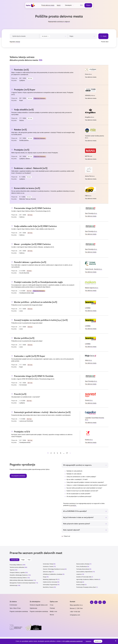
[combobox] (54, 36)
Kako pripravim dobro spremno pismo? (77, 524)
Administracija (13, 586)
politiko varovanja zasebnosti (74, 641)
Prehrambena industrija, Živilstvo (18, 578)
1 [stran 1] (48, 453)
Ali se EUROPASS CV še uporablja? (75, 511)
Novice (52, 615)
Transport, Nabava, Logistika (17, 573)
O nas (52, 605)
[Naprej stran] (70, 453)
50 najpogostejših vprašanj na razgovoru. (78, 465)
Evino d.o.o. (88, 74)
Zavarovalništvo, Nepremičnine (84, 572)
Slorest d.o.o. (89, 400)
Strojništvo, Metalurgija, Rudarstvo (19, 575)
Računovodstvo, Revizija (83, 564)
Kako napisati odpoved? (72, 530)
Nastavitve (88, 641)
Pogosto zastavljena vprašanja (19, 612)
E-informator (13, 605)
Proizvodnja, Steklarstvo (16, 565)
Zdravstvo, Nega (47, 572)
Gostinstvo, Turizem (48, 567)
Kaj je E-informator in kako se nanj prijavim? (78, 518)
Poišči (103, 36)
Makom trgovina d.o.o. (92, 288)
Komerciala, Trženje (48, 564)
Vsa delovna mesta (91, 77)
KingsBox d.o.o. (90, 117)
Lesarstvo (79, 574)
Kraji (29, 560)
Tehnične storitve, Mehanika (17, 568)
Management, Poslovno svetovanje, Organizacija (22, 583)
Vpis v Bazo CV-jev (15, 608)
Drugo (45, 577)
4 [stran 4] (57, 453)
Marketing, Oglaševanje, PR (50, 580)
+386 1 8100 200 (75, 612)
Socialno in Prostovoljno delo (84, 577)
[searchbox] (82, 36)
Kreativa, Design (81, 585)
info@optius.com (75, 615)
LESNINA (88, 308)
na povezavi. (73, 505)
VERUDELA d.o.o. (90, 96)
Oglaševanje (33, 608)
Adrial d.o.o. (89, 360)
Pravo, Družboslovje (81, 567)
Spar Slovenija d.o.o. (91, 213)
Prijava (88, 5)
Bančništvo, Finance (48, 587)
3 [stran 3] (54, 453)
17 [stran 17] (67, 453)
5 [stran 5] (61, 453)
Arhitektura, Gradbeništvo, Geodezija (52, 574)
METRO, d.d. (89, 156)
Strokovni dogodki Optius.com (39, 605)
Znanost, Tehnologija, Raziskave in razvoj (54, 569)
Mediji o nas (53, 612)
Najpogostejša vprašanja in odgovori (59, 22)
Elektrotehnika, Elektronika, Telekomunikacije (21, 580)
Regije (23, 560)
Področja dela (15, 560)
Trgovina (12, 570)
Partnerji (52, 608)
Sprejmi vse (98, 641)
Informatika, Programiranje (50, 585)
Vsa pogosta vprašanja (18, 476)
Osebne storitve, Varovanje (50, 582)
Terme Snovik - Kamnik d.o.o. (94, 269)
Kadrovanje (79, 582)
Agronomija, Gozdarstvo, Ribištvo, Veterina (87, 580)
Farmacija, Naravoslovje (83, 569)
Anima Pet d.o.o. (90, 176)
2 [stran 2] (51, 453)
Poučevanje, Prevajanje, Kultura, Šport (86, 587)
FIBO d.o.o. (88, 196)
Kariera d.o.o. (89, 440)
